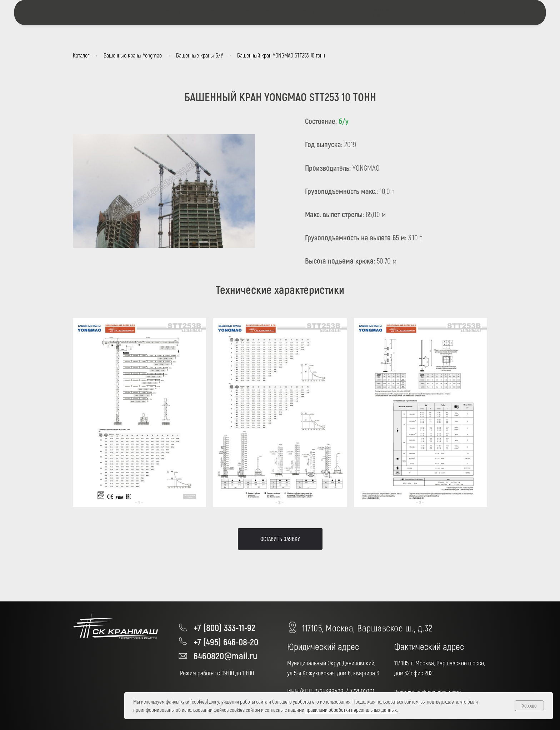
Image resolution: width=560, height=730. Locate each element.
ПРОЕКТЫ (271, 12)
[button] (280, 539)
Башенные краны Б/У (199, 55)
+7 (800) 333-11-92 (224, 627)
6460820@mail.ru (226, 656)
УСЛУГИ (172, 12)
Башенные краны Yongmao (133, 55)
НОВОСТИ (304, 12)
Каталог (81, 55)
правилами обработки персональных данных (351, 710)
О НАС (242, 12)
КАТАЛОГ (208, 12)
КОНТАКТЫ (338, 12)
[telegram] (412, 12)
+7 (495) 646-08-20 (226, 642)
